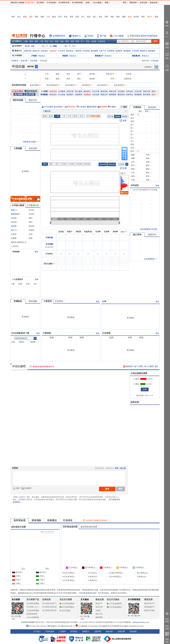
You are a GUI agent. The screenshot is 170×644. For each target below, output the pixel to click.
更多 (154, 91)
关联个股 (147, 91)
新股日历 (36, 51)
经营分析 (70, 91)
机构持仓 (130, 95)
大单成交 (83, 107)
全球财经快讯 (59, 36)
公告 (104, 301)
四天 (75, 116)
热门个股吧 (139, 366)
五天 (82, 116)
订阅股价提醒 (93, 116)
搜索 (156, 17)
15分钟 (71, 164)
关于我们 (37, 631)
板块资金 (70, 51)
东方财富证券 (64, 3)
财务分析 (113, 91)
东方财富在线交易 (49, 607)
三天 (69, 116)
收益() (14, 210)
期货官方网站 (150, 610)
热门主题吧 (149, 366)
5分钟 (64, 164)
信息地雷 (33, 148)
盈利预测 (94, 51)
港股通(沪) (99, 56)
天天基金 (85, 600)
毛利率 (14, 226)
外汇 (83, 17)
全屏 (124, 121)
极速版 (125, 116)
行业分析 (138, 91)
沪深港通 (17, 55)
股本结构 (104, 91)
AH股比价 (53, 51)
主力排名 (61, 51)
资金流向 (44, 51)
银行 (95, 17)
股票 (25, 17)
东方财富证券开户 (49, 603)
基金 (101, 17)
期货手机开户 (150, 603)
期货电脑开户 (150, 607)
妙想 (88, 3)
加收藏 (21, 3)
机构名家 (135, 402)
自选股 (94, 41)
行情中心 (17, 41)
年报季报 (111, 51)
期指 (37, 17)
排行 (52, 41)
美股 (66, 17)
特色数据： (45, 95)
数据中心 (77, 36)
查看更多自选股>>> (31, 142)
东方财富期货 (134, 600)
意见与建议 (65, 611)
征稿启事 (121, 631)
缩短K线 (112, 164)
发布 (107, 489)
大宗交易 (135, 51)
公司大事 (96, 91)
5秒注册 (123, 468)
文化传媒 (34, 61)
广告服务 (62, 631)
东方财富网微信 (67, 607)
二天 (63, 116)
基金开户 (99, 603)
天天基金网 (51, 3)
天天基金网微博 (114, 604)
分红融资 (121, 91)
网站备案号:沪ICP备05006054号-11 (62, 626)
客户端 (103, 36)
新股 (31, 17)
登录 (116, 468)
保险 (112, 17)
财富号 (150, 17)
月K (57, 164)
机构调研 (103, 107)
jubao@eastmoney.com (141, 622)
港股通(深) (136, 56)
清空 (120, 489)
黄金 (89, 17)
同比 (30, 218)
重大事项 (147, 95)
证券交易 (143, 3)
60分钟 (87, 164)
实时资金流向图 (70, 527)
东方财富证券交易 (49, 610)
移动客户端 (29, 3)
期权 (42, 17)
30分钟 (79, 164)
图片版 (111, 116)
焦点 (19, 17)
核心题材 (79, 91)
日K (45, 164)
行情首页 (15, 61)
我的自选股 (18, 100)
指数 (26, 41)
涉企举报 (167, 620)
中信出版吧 (49, 107)
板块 (47, 41)
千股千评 (102, 51)
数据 (54, 17)
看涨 (136, 379)
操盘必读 (53, 91)
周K (51, 164)
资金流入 (42, 56)
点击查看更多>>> (151, 259)
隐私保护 (109, 631)
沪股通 (34, 56)
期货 (77, 17)
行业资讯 (59, 301)
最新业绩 (121, 95)
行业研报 (86, 51)
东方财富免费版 (33, 603)
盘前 (45, 116)
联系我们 (74, 631)
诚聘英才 (86, 631)
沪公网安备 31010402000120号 (89, 626)
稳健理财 (99, 617)
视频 (124, 17)
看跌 (136, 384)
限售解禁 (127, 51)
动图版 (118, 116)
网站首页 (14, 3)
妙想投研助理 (32, 614)
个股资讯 (48, 301)
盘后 (51, 116)
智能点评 (104, 95)
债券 (118, 17)
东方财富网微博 (67, 604)
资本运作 (130, 91)
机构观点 (52, 520)
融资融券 (152, 51)
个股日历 (47, 111)
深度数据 (87, 95)
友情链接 (133, 631)
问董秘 (113, 107)
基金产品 (99, 614)
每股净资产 (16, 214)
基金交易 (99, 607)
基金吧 (136, 17)
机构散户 (70, 95)
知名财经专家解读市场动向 (96, 520)
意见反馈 (167, 627)
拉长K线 (103, 164)
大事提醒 (18, 148)
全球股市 (17, 46)
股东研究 (87, 91)
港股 (71, 17)
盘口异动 (137, 235)
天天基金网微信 (114, 607)
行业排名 (68, 520)
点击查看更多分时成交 (149, 229)
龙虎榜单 (119, 51)
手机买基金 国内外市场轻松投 (144, 36)
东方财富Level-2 (33, 607)
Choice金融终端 (33, 617)
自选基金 (102, 41)
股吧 (130, 17)
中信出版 (49, 237)
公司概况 (62, 91)
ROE (14, 230)
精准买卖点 (71, 107)
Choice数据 (119, 36)
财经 (13, 17)
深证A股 (24, 61)
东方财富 (16, 600)
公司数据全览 (33, 205)
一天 (57, 116)
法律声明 (98, 631)
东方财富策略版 (33, 610)
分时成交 (135, 185)
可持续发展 (50, 631)
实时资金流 (20, 520)
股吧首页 (128, 366)
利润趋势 (16, 252)
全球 (60, 17)
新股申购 (28, 51)
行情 (48, 17)
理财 (106, 17)
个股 (41, 41)
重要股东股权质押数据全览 (43, 367)
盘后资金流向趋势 (89, 527)
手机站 (90, 36)
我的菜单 (133, 3)
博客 (143, 17)
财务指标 (36, 520)
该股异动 (152, 235)
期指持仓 (143, 51)
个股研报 (78, 51)
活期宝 (98, 610)
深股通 (65, 56)
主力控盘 (62, 95)
